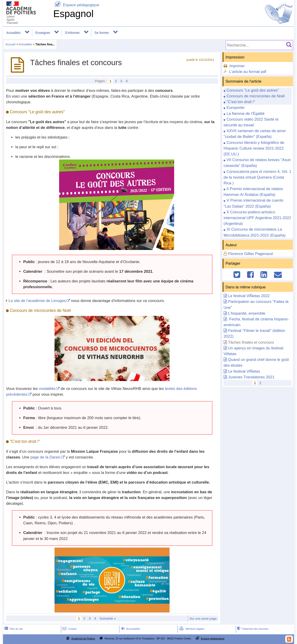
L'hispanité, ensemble (247, 313)
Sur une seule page (203, 619)
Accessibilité (130, 629)
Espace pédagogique (76, 5)
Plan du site (13, 629)
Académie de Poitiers (83, 638)
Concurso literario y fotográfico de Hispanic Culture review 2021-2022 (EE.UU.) (254, 148)
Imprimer (237, 66)
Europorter (236, 108)
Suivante (108, 618)
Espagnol (73, 14)
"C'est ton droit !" (241, 102)
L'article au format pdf (248, 72)
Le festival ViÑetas (244, 371)
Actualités (13, 33)
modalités (47, 389)
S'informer (72, 33)
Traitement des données (252, 629)
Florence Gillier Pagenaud (250, 254)
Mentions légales (191, 629)
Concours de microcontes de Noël (256, 96)
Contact (69, 629)
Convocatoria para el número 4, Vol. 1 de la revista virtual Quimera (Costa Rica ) (258, 177)
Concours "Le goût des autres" (253, 90)
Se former (102, 33)
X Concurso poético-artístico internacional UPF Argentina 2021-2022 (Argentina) (257, 218)
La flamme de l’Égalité (246, 114)
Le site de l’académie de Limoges (37, 301)
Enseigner (43, 33)
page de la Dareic (46, 457)
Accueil (10, 44)
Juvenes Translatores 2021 (251, 377)
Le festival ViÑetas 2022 (249, 296)
